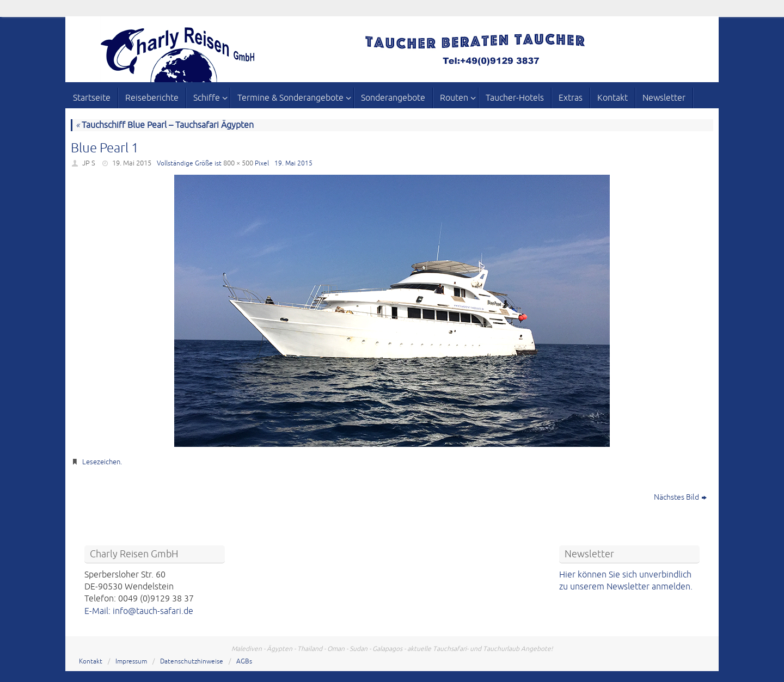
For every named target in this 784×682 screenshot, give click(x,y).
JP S (89, 163)
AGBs (244, 662)
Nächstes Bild (680, 497)
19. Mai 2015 (132, 163)
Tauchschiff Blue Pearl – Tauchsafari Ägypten (165, 125)
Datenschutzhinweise (192, 662)
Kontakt (91, 662)
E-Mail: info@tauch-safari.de (139, 611)
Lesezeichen (101, 462)
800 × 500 (238, 163)
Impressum (131, 662)
